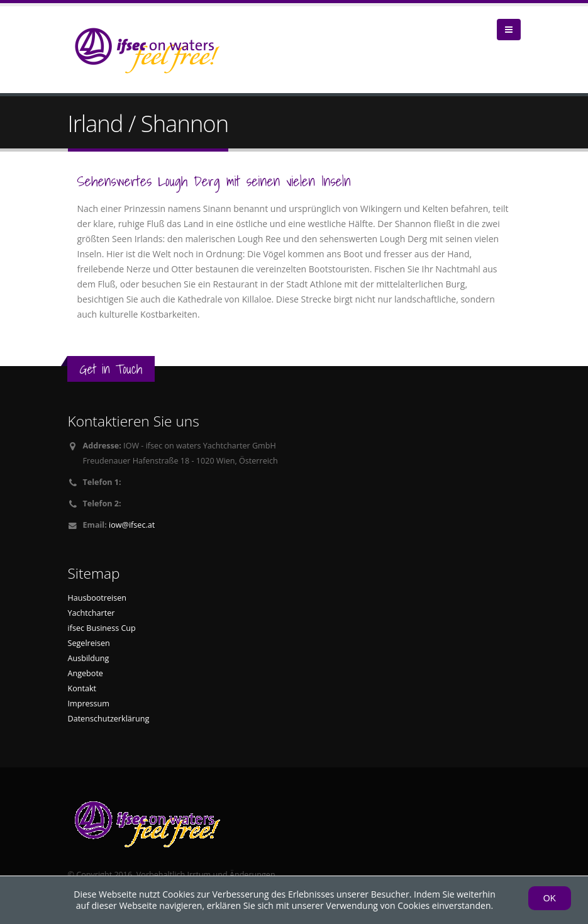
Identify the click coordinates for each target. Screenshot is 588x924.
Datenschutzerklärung (109, 719)
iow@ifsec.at (132, 525)
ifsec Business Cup (102, 628)
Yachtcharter (92, 613)
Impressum (89, 704)
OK (550, 898)
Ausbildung (89, 658)
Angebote (86, 673)
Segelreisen (89, 643)
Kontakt (82, 688)
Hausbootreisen (97, 598)
